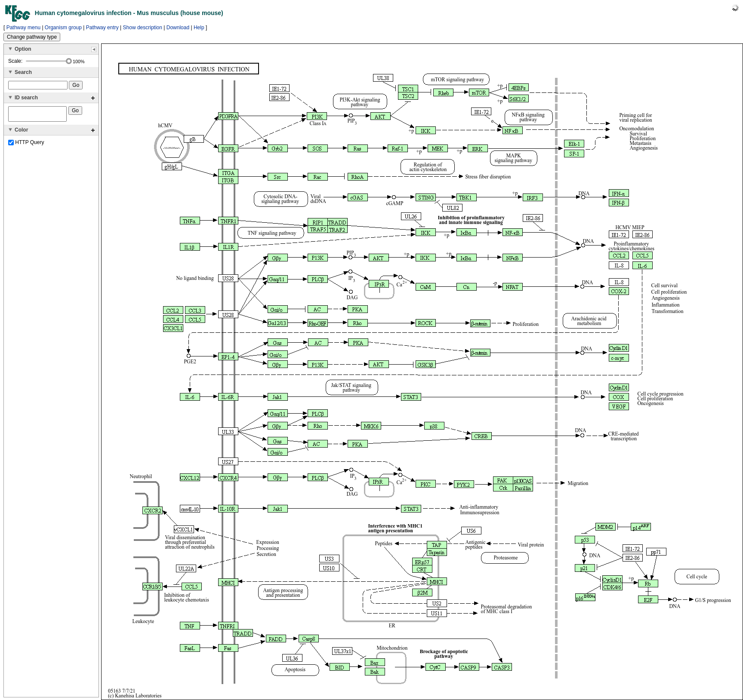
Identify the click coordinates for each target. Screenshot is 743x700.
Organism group (63, 28)
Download (178, 28)
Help (199, 28)
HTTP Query (26, 145)
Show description (143, 28)
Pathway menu (23, 28)
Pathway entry (102, 28)
